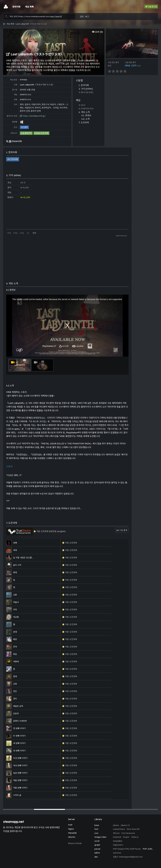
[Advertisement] (146, 194)
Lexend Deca (119, 829)
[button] (18, 809)
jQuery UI (125, 825)
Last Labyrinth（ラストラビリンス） (32, 24)
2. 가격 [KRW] (86, 89)
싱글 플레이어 (26, 133)
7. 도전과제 (84, 122)
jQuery (116, 825)
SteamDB (14, 141)
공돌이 (116, 857)
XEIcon (116, 833)
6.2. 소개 (85, 119)
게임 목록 (10, 24)
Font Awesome (128, 833)
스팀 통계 (122, 530)
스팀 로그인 (151, 7)
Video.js (135, 837)
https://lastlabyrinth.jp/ (33, 116)
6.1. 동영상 (86, 115)
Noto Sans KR (133, 829)
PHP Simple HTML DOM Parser (127, 849)
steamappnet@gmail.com (131, 857)
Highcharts (118, 845)
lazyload (117, 837)
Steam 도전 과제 (41, 133)
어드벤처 (24, 127)
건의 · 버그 (84, 17)
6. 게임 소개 (84, 112)
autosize (117, 853)
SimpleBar (118, 841)
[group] (132, 43)
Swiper (126, 837)
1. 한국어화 (84, 85)
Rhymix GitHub (75, 843)
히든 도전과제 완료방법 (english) (36, 532)
